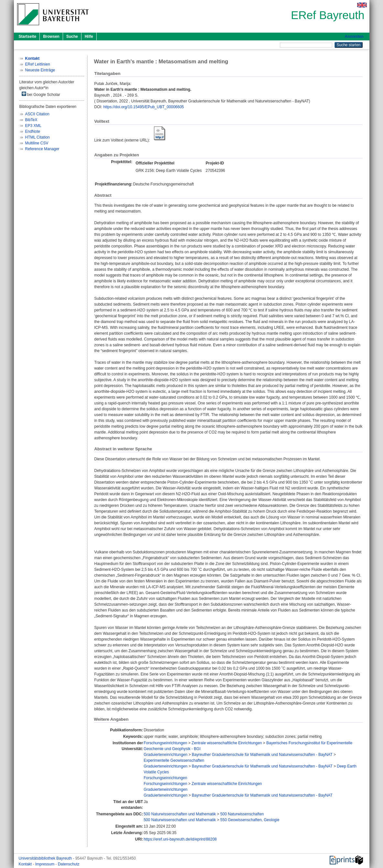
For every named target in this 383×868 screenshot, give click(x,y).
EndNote (33, 131)
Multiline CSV (37, 143)
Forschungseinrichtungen (165, 743)
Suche (72, 37)
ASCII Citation (37, 114)
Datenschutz (69, 864)
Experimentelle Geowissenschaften (174, 760)
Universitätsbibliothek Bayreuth (46, 858)
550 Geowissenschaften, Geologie (250, 820)
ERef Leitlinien (38, 64)
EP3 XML (33, 126)
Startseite (28, 37)
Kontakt (26, 864)
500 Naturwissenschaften (242, 814)
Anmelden (354, 37)
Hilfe (89, 37)
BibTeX (31, 120)
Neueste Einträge (40, 70)
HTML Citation (37, 137)
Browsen (51, 37)
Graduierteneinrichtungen (165, 755)
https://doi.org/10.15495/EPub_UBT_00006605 (144, 107)
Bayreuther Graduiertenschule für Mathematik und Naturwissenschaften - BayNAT (262, 755)
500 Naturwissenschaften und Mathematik (180, 814)
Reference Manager (42, 149)
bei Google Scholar (41, 94)
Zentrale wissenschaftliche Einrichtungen (227, 743)
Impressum (45, 864)
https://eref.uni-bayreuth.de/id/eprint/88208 (180, 839)
